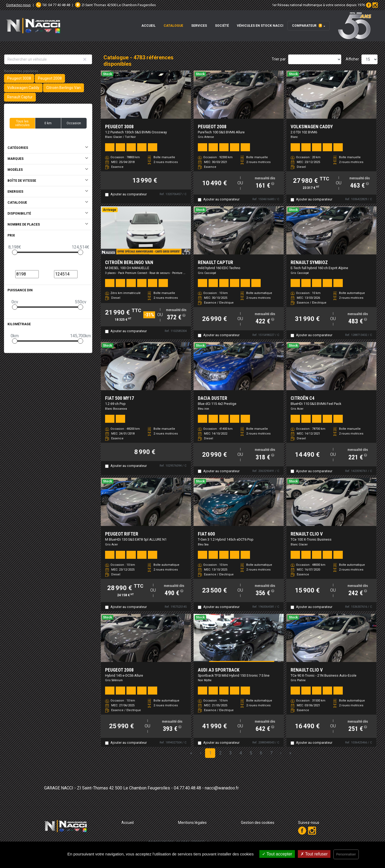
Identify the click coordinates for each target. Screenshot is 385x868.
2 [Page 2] (220, 753)
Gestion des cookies (258, 823)
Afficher (352, 59)
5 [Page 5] (251, 753)
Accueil (149, 26)
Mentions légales (192, 823)
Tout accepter (277, 854)
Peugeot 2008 (50, 78)
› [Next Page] (281, 753)
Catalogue (173, 26)
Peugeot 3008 (19, 78)
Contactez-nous (18, 5)
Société (222, 26)
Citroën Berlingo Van (63, 88)
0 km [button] (48, 123)
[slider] (15, 252)
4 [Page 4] (241, 753)
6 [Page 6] (261, 753)
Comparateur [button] (307, 26)
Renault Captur (20, 97)
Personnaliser (346, 854)
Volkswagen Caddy (23, 88)
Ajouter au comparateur (129, 194)
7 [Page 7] (271, 753)
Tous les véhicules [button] (22, 123)
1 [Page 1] (210, 753)
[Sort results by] (315, 59)
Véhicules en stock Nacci (260, 26)
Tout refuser (314, 854)
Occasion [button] (74, 123)
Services (199, 26)
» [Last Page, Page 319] (290, 753)
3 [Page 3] (231, 753)
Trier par (279, 59)
